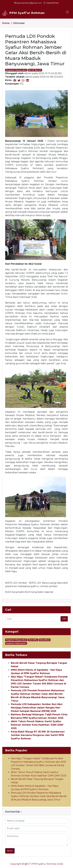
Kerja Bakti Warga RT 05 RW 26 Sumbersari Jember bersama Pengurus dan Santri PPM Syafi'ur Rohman (38, 735)
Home (6, 23)
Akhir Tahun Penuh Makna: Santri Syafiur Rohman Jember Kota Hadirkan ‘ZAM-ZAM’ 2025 (37, 725)
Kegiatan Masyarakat (16, 70)
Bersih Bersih (35, 70)
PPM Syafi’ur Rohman (23, 13)
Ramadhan (45, 640)
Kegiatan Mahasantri (16, 643)
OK (64, 619)
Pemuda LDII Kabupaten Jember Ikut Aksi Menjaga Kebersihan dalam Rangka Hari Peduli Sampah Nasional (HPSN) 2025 (37, 708)
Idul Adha (33, 640)
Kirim (10, 851)
